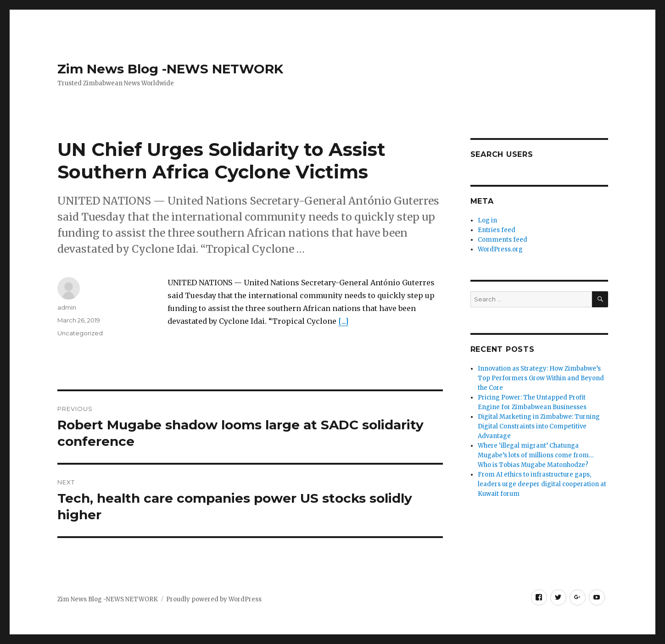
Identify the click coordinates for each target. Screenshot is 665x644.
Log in (487, 220)
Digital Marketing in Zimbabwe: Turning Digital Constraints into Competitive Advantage (539, 426)
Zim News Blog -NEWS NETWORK (170, 69)
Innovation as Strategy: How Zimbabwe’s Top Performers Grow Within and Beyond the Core (541, 378)
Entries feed (497, 230)
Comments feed (503, 240)
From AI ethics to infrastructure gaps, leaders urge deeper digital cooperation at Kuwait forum (542, 484)
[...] (343, 321)
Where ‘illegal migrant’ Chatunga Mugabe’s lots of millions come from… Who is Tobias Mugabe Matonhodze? (536, 455)
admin (67, 307)
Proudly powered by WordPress (214, 599)
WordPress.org (500, 249)
